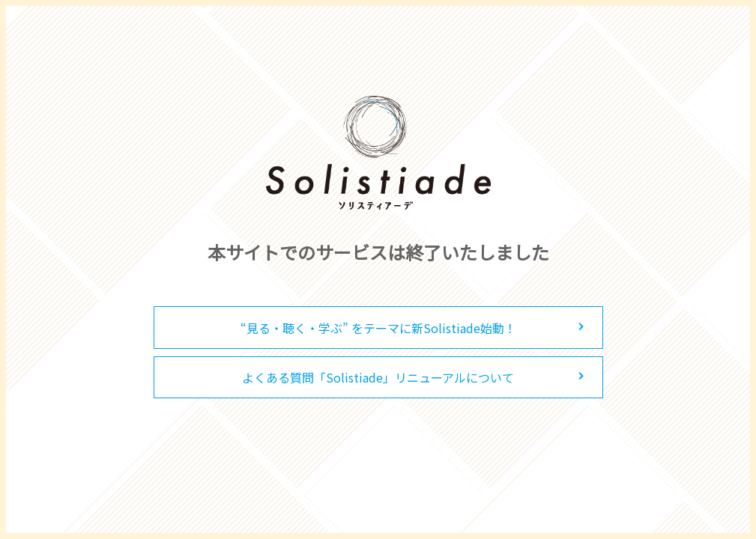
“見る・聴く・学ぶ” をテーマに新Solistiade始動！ (378, 328)
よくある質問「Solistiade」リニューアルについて (378, 377)
